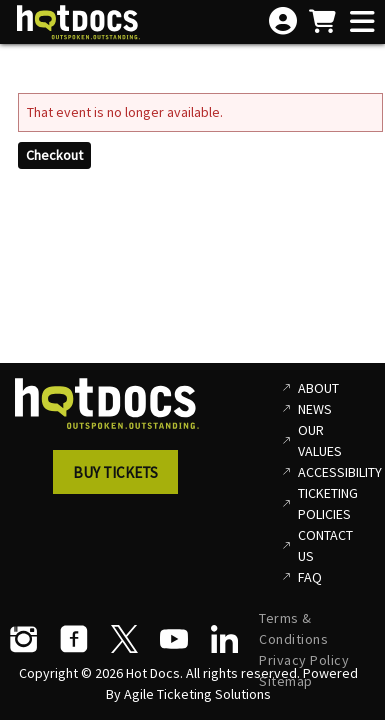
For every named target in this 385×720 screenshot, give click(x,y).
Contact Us (325, 545)
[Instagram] (24, 639)
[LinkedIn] (224, 639)
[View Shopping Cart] (322, 23)
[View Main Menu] (362, 23)
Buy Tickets (115, 472)
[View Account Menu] (283, 22)
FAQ (310, 577)
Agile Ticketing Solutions (197, 694)
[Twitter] (124, 639)
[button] (121, 478)
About (318, 388)
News (315, 409)
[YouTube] (174, 639)
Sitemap (286, 681)
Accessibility (334, 472)
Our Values (320, 440)
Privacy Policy (304, 660)
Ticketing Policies (328, 503)
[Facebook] (74, 639)
